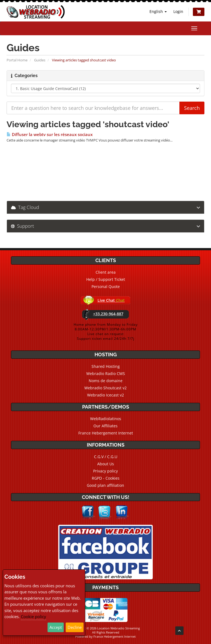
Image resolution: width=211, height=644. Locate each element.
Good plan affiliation (105, 485)
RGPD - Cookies (106, 478)
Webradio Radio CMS (106, 373)
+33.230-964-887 (108, 314)
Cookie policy (34, 616)
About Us (106, 464)
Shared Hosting (106, 366)
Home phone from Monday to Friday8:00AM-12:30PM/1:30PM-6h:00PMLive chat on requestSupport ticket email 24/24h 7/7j (106, 331)
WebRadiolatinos (106, 419)
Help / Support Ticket (106, 279)
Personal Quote (106, 286)
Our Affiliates (105, 426)
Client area (106, 272)
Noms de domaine (106, 381)
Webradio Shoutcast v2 (105, 388)
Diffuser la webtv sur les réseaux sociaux (50, 134)
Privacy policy (105, 471)
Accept (56, 627)
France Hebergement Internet (106, 433)
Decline (75, 627)
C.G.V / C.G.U (106, 457)
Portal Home (17, 60)
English (158, 11)
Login (178, 11)
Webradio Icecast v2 (105, 395)
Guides (40, 60)
